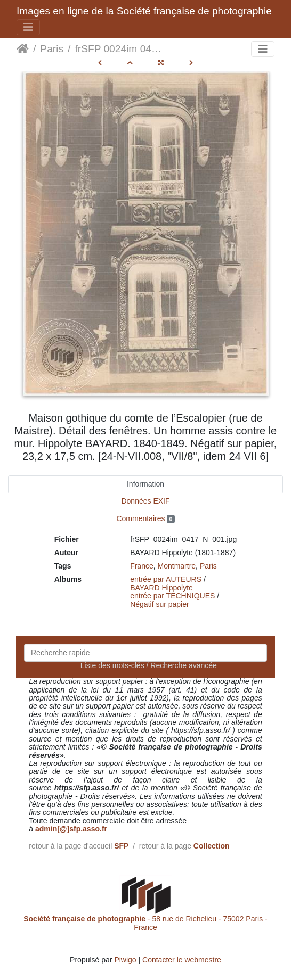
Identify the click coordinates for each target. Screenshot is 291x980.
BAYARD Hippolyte (161, 588)
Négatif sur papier (160, 604)
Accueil (23, 49)
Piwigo (125, 960)
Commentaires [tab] (145, 519)
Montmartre (177, 566)
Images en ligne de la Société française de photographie (144, 11)
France (142, 566)
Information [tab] (145, 484)
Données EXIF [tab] (145, 501)
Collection (212, 846)
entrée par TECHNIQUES (172, 596)
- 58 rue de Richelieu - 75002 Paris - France (145, 923)
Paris (52, 49)
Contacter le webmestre (182, 960)
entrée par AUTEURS (166, 579)
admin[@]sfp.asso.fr (71, 829)
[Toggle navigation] (28, 27)
